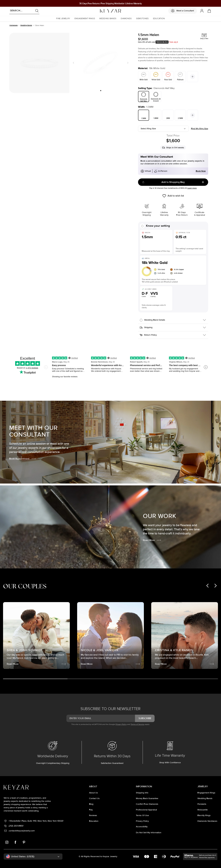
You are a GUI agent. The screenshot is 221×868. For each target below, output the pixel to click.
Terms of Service (138, 724)
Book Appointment (23, 459)
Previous (74, 63)
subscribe (145, 718)
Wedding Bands (26, 25)
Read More (152, 540)
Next (127, 63)
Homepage (14, 25)
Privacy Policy (121, 724)
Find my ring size (200, 129)
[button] (63, 19)
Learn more (192, 188)
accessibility (142, 827)
